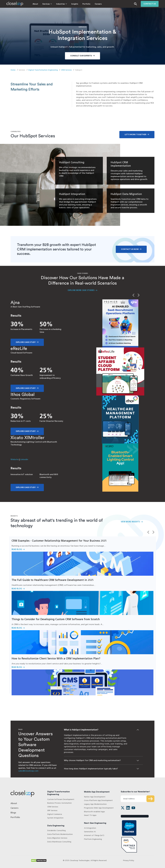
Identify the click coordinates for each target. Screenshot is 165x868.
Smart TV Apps (90, 815)
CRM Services (66, 70)
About (35, 4)
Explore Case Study (26, 342)
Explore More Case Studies (81, 290)
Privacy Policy (129, 860)
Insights (75, 4)
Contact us (150, 4)
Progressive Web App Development (99, 808)
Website (15, 459)
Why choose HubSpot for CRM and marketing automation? (92, 760)
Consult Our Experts (81, 56)
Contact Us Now (130, 249)
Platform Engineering (93, 839)
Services (46, 4)
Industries (61, 4)
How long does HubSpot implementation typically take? (91, 769)
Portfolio (86, 4)
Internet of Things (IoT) (94, 835)
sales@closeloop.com (28, 771)
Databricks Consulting (56, 830)
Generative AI (90, 832)
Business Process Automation (59, 803)
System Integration (55, 818)
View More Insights (130, 522)
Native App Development (95, 797)
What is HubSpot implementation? (81, 730)
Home (13, 70)
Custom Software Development (61, 799)
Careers (98, 4)
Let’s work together (135, 135)
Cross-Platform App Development (98, 800)
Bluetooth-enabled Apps (94, 812)
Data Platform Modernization (60, 834)
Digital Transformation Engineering (43, 70)
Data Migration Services (57, 838)
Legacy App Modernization (95, 804)
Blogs (13, 813)
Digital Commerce (55, 814)
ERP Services (52, 810)
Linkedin (24, 459)
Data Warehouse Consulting (59, 842)
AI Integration (90, 828)
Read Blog (82, 556)
